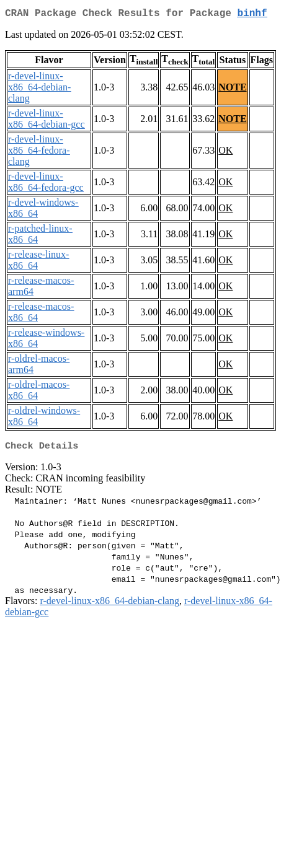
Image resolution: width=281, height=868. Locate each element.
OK (225, 153)
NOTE (232, 90)
